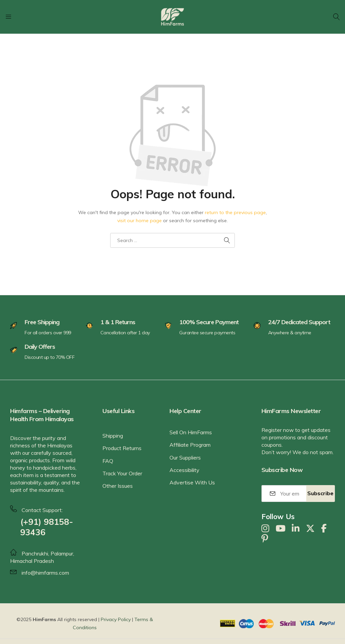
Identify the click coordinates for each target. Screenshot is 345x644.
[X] (310, 529)
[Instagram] (265, 529)
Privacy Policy (116, 619)
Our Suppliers (185, 457)
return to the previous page (235, 212)
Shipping (113, 436)
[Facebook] (324, 529)
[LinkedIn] (296, 529)
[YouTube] (280, 529)
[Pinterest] (265, 539)
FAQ (108, 461)
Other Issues (118, 486)
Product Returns (122, 448)
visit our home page (139, 221)
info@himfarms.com (45, 573)
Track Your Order (122, 473)
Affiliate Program (190, 445)
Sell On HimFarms (191, 432)
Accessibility (184, 470)
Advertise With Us (192, 482)
